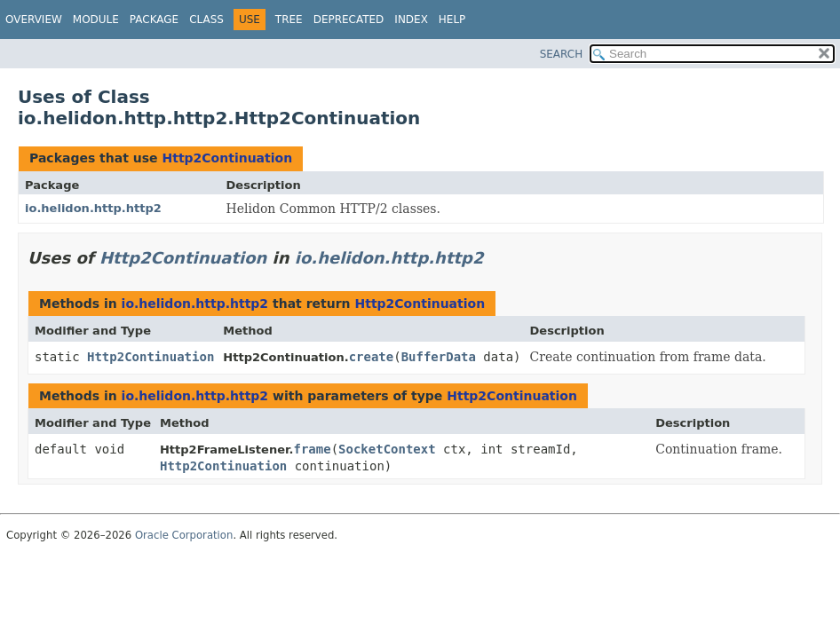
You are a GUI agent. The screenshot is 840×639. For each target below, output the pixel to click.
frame (312, 449)
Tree (289, 20)
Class (206, 20)
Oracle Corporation (184, 535)
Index (411, 20)
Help (452, 20)
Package (154, 20)
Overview (34, 20)
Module (96, 20)
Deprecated (349, 20)
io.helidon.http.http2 (93, 208)
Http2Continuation (227, 158)
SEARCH (562, 54)
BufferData (439, 357)
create (372, 357)
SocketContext (387, 449)
